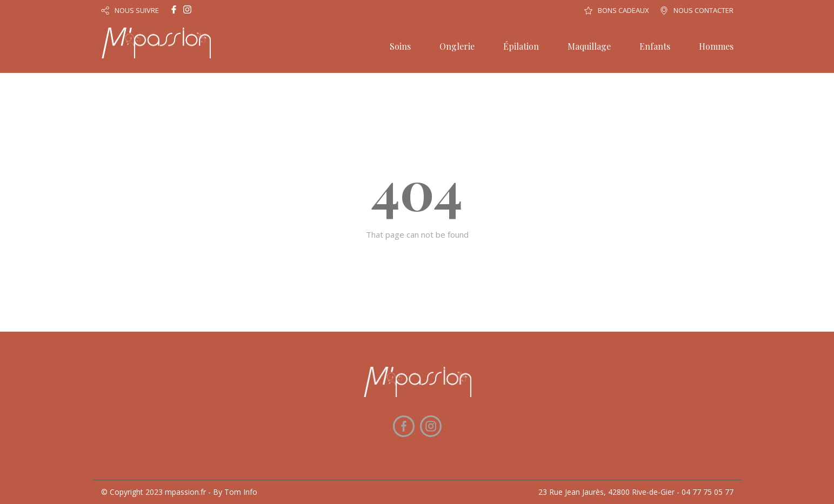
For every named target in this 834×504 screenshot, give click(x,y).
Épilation (521, 46)
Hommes (716, 46)
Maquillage (589, 46)
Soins (400, 46)
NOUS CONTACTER (703, 10)
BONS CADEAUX (623, 10)
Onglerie (457, 46)
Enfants (655, 46)
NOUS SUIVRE (137, 10)
